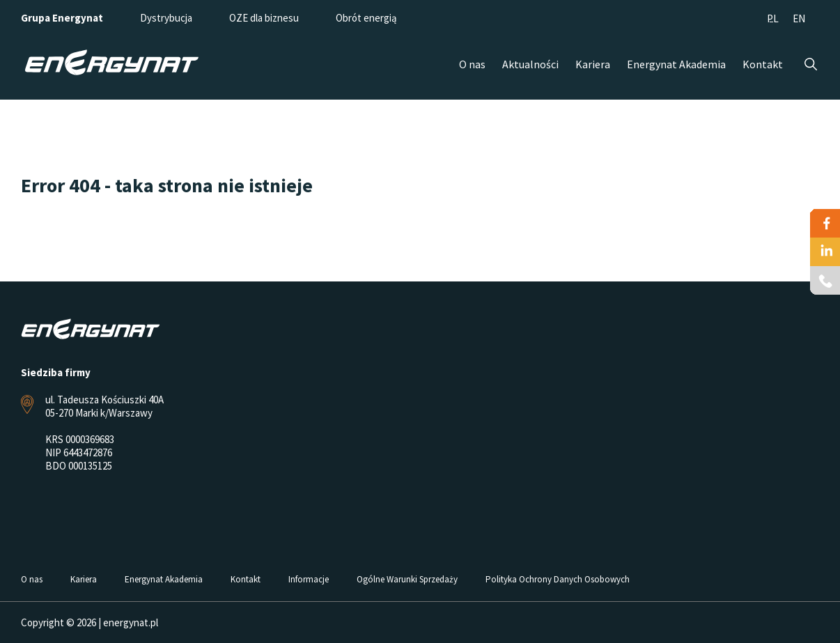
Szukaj (810, 64)
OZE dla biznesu (264, 18)
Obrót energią (366, 18)
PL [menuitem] (773, 18)
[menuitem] (773, 18)
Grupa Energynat (62, 18)
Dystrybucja (166, 18)
